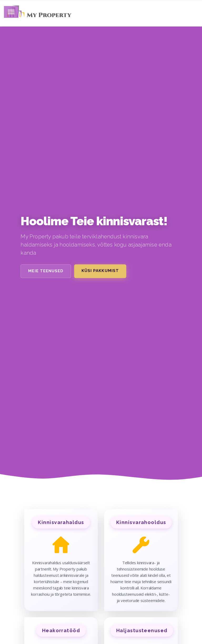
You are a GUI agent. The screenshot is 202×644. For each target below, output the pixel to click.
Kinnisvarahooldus (141, 522)
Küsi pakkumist (100, 271)
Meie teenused (46, 271)
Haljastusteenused (142, 630)
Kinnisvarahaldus (61, 522)
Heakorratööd (61, 630)
